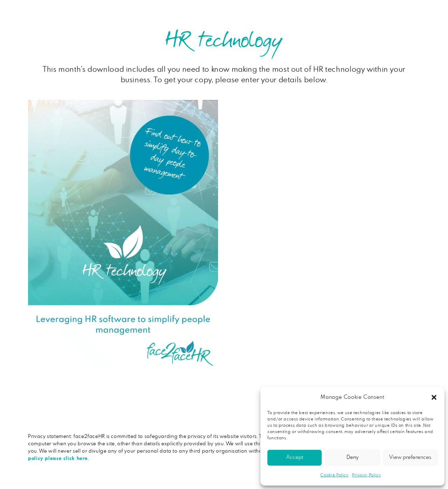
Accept (295, 457)
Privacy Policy (367, 475)
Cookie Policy (334, 475)
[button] (434, 397)
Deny (352, 457)
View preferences (410, 457)
